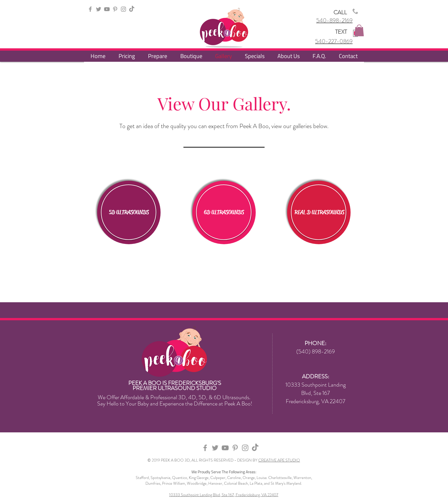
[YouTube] (107, 9)
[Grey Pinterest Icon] (115, 9)
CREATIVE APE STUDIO (279, 460)
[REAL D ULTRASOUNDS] (319, 212)
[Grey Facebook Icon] (90, 9)
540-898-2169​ (334, 20)
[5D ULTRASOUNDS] (129, 212)
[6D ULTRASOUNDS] (224, 212)
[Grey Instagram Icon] (123, 9)
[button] (359, 30)
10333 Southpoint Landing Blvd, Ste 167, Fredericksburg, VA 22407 (224, 495)
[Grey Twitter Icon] (99, 9)
